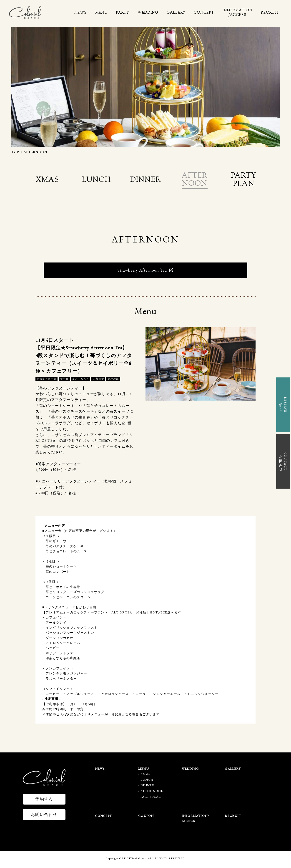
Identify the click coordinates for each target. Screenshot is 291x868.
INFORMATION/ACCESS (241, 12)
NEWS (98, 13)
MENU (116, 13)
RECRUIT (271, 13)
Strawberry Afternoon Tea (145, 271)
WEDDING (158, 13)
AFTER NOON (152, 792)
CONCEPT (210, 13)
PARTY (135, 13)
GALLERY (184, 13)
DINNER (148, 787)
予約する (44, 800)
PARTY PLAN (151, 798)
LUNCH (147, 781)
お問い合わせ (44, 816)
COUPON (146, 817)
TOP (15, 152)
